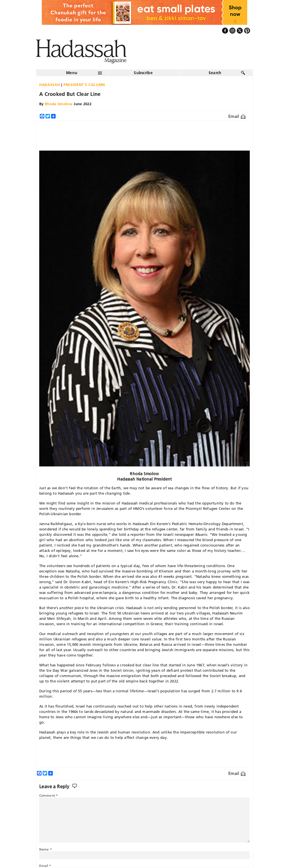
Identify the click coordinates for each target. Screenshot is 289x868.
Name (46, 849)
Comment (49, 795)
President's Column (84, 85)
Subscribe (143, 73)
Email (237, 116)
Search (215, 73)
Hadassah (50, 85)
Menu (72, 73)
